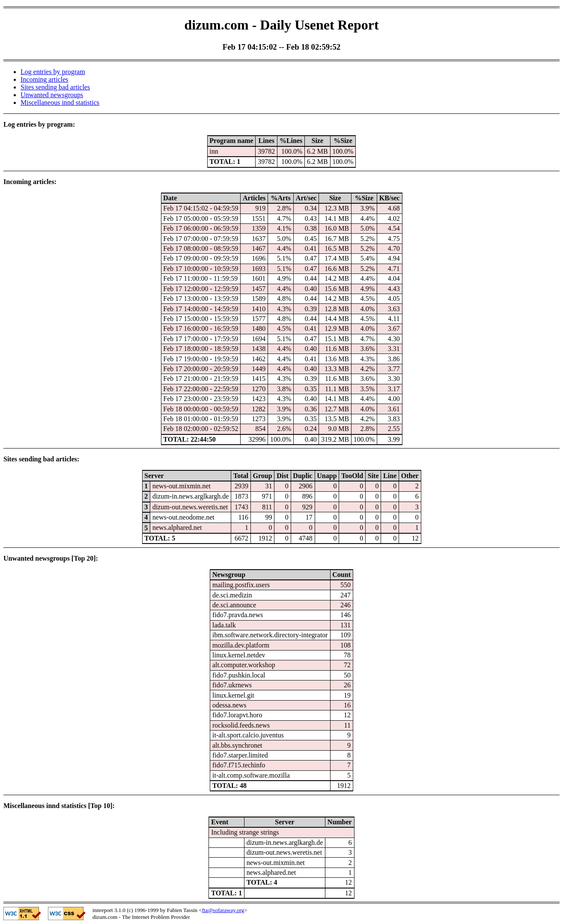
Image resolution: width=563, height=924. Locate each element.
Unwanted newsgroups (52, 95)
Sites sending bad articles (55, 87)
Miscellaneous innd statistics (60, 103)
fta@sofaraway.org (223, 910)
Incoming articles (45, 79)
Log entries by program (53, 72)
